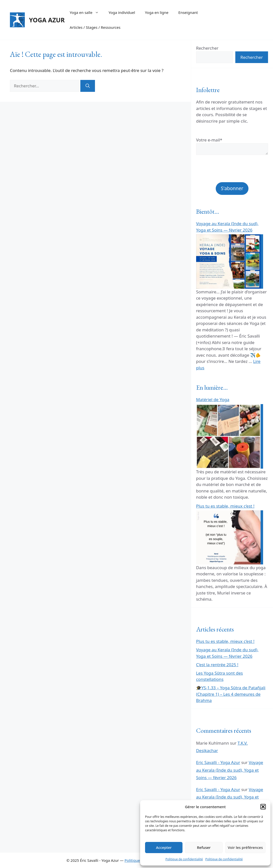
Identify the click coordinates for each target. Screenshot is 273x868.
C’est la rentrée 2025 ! (217, 665)
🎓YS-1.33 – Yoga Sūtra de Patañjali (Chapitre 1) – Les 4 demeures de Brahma (231, 694)
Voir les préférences (245, 847)
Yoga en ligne (157, 12)
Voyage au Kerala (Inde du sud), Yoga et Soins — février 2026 (230, 770)
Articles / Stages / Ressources (95, 27)
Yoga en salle (87, 12)
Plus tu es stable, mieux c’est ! (225, 506)
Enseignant (188, 12)
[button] (263, 807)
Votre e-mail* (209, 140)
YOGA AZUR (47, 20)
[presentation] (232, 173)
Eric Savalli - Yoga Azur (218, 762)
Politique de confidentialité (184, 859)
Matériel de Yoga (213, 399)
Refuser (204, 847)
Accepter (164, 847)
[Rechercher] (88, 86)
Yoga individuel (122, 12)
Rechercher (207, 48)
